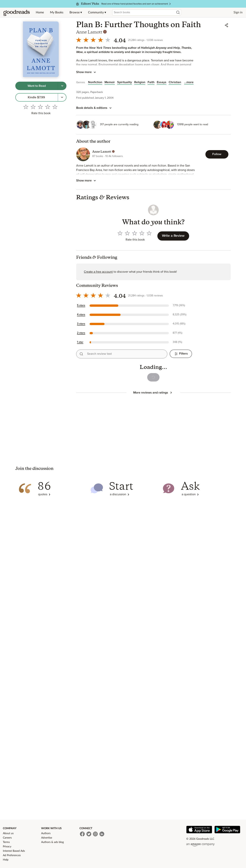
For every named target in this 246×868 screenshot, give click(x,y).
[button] (134, 306)
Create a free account (98, 272)
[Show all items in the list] (189, 82)
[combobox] (147, 12)
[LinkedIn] (102, 834)
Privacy (7, 847)
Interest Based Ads (14, 851)
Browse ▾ (76, 12)
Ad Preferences (12, 855)
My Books (57, 12)
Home (40, 12)
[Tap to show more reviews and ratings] (153, 393)
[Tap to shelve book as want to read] (37, 86)
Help (6, 860)
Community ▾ (97, 12)
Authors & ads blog (52, 842)
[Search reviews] (81, 354)
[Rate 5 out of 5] (55, 107)
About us (8, 833)
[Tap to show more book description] (87, 72)
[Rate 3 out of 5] (40, 107)
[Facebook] (82, 834)
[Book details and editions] (94, 108)
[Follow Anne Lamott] (217, 154)
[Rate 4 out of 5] (48, 107)
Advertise (47, 838)
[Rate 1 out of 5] (26, 107)
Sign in (238, 12)
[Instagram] (95, 834)
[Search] (178, 12)
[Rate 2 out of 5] (33, 107)
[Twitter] (89, 834)
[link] (37, 97)
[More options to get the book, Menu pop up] (62, 97)
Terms (6, 842)
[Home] (17, 12)
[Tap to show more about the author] (87, 181)
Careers (7, 838)
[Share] (226, 25)
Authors (46, 833)
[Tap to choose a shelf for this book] (62, 86)
